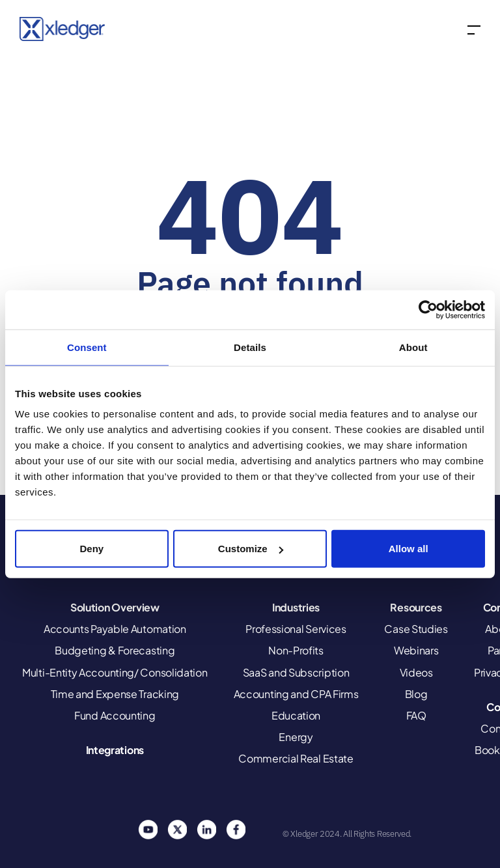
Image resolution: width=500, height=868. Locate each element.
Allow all (409, 549)
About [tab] (413, 347)
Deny (91, 549)
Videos (416, 672)
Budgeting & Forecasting (115, 650)
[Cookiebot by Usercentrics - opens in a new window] (428, 309)
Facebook (236, 830)
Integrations (115, 750)
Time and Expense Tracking (115, 694)
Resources (416, 607)
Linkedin (206, 830)
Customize (251, 549)
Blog (416, 694)
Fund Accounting (115, 715)
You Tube (148, 830)
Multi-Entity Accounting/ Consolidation (115, 672)
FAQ (416, 715)
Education (296, 715)
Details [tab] (250, 347)
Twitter (177, 830)
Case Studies (416, 629)
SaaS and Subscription (296, 672)
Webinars (416, 650)
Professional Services (296, 629)
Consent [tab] (87, 347)
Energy (296, 737)
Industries (296, 607)
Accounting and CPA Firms (296, 694)
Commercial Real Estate (296, 758)
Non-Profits (296, 650)
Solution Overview (115, 607)
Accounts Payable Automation (115, 629)
